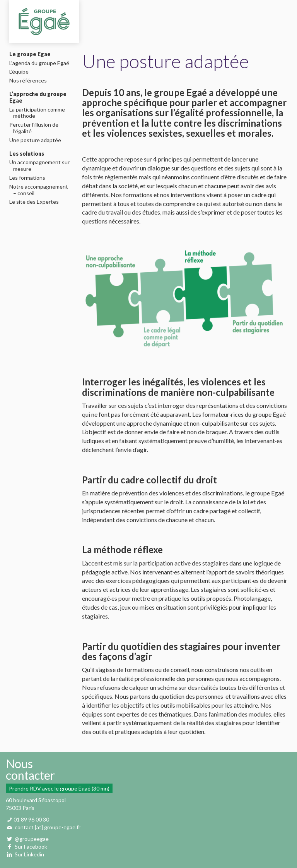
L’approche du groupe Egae (38, 97)
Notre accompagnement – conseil (41, 190)
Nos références (30, 81)
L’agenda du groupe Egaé (41, 63)
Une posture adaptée (37, 140)
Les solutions (27, 154)
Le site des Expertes (36, 202)
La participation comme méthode (39, 113)
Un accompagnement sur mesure (41, 166)
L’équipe (21, 72)
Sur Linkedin (29, 854)
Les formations (29, 178)
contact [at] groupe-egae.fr (48, 827)
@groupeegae (31, 839)
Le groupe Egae (30, 54)
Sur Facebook (31, 847)
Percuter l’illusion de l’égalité (36, 128)
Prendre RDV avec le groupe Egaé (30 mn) (59, 788)
